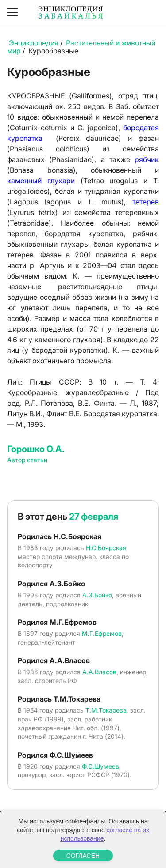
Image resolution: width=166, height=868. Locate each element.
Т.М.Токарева (106, 710)
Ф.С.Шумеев (100, 766)
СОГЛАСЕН (83, 856)
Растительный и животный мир (81, 47)
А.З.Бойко (97, 595)
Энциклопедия (34, 43)
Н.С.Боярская (106, 548)
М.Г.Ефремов (102, 633)
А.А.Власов (99, 672)
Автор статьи (27, 460)
